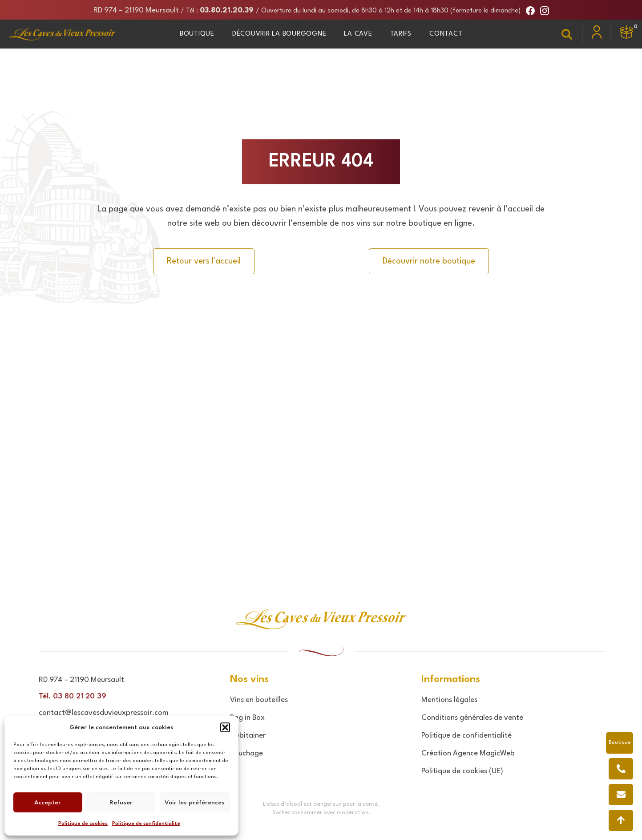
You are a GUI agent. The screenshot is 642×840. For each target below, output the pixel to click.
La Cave (358, 34)
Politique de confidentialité (146, 824)
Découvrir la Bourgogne (279, 34)
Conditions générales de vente (472, 718)
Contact (446, 34)
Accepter (48, 803)
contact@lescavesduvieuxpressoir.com (104, 713)
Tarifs (401, 34)
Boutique (197, 34)
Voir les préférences (195, 803)
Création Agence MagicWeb (468, 753)
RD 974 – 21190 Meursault (136, 10)
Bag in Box (247, 718)
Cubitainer (248, 736)
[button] (225, 727)
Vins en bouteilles (259, 700)
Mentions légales (449, 700)
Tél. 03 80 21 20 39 (73, 696)
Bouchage (246, 753)
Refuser (121, 803)
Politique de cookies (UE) (462, 771)
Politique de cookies (83, 824)
